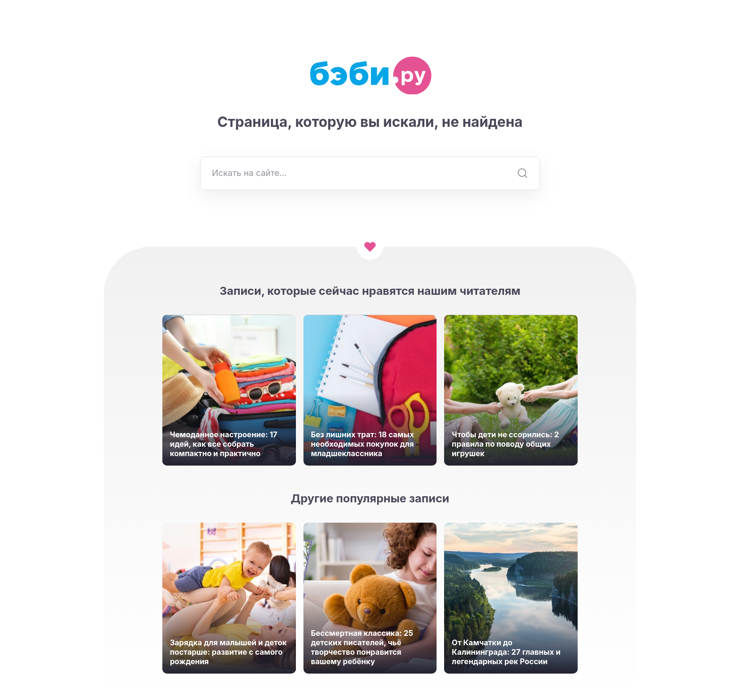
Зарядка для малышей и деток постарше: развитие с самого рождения (228, 652)
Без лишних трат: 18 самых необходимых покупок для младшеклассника (363, 444)
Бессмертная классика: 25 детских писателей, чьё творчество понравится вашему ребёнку (362, 647)
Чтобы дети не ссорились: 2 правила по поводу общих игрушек (505, 444)
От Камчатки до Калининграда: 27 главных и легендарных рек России (506, 652)
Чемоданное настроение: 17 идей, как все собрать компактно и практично (224, 444)
